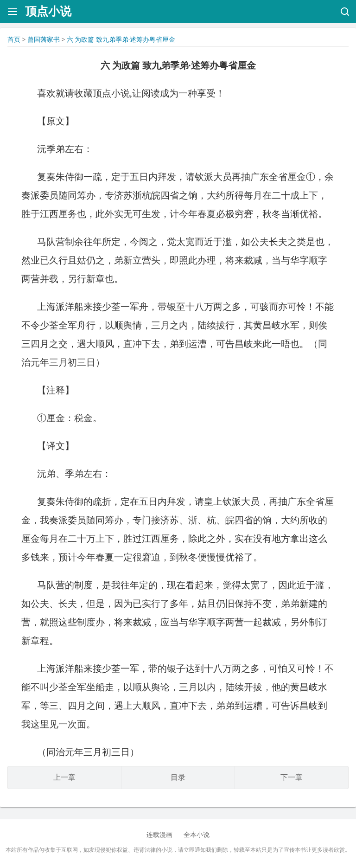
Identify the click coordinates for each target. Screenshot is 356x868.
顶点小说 (48, 11)
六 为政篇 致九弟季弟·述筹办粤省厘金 (121, 40)
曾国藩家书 (44, 40)
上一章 (64, 777)
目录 (178, 777)
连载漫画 (159, 835)
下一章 (292, 777)
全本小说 (197, 835)
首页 (14, 40)
